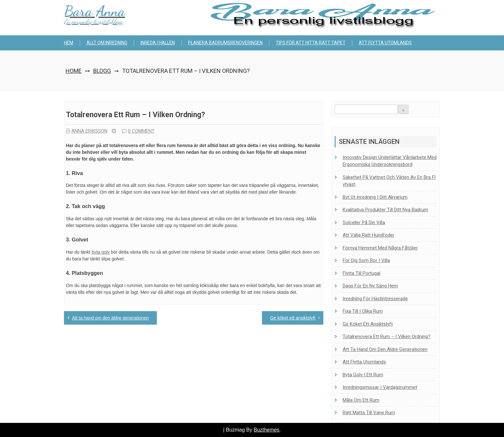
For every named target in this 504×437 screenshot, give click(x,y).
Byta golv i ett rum (363, 375)
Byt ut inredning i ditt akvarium (375, 197)
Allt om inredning (107, 43)
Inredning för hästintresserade (375, 299)
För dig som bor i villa (366, 260)
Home (74, 71)
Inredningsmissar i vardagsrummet (380, 387)
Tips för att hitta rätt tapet (311, 43)
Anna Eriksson (87, 131)
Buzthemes (266, 430)
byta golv (101, 252)
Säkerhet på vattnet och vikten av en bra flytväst (389, 181)
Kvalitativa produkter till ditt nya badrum (385, 210)
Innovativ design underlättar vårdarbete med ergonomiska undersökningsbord (390, 161)
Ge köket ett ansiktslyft (293, 318)
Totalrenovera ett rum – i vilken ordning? (387, 336)
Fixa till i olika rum (363, 311)
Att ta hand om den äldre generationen (110, 318)
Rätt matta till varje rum (369, 413)
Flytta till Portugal (361, 273)
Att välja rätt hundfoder (369, 235)
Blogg (102, 71)
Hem (69, 43)
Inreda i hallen (158, 43)
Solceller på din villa (364, 223)
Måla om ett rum (361, 400)
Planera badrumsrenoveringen (225, 43)
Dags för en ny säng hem (370, 286)
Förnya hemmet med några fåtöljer (380, 248)
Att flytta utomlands (385, 43)
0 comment (138, 131)
